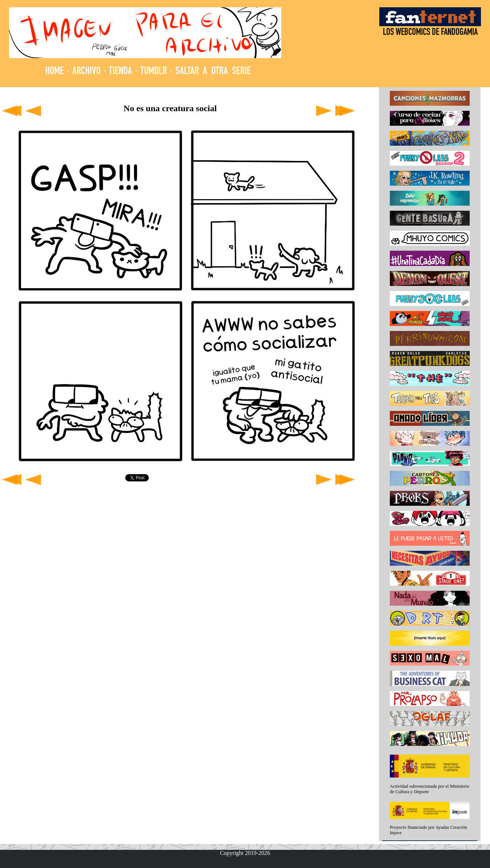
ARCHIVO (86, 72)
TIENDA (121, 72)
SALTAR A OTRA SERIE (213, 72)
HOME (55, 72)
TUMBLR (154, 72)
